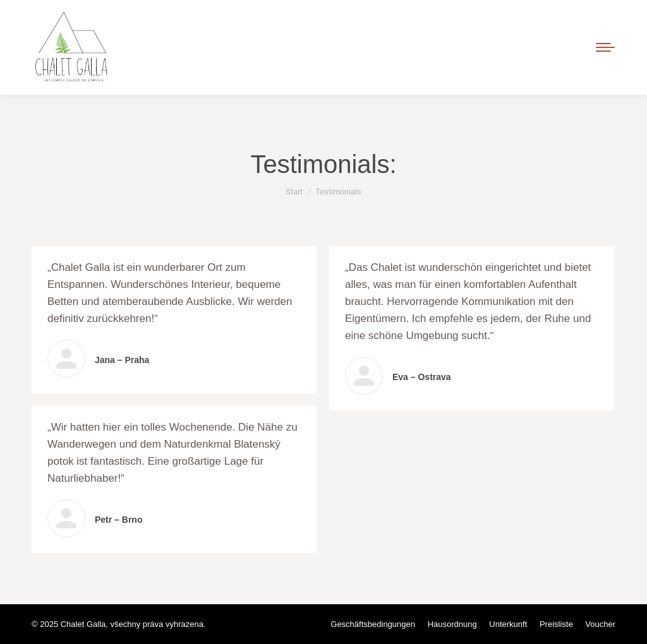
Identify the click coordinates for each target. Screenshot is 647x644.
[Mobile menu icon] (605, 47)
